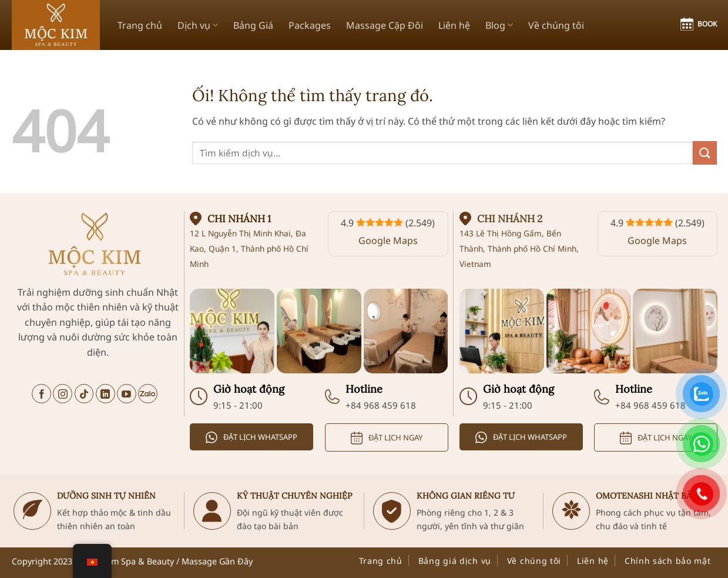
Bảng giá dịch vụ (455, 561)
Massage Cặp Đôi (385, 25)
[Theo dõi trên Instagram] (63, 394)
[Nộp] (704, 153)
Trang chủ (140, 25)
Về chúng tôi (556, 25)
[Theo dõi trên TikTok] (84, 394)
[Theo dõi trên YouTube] (127, 394)
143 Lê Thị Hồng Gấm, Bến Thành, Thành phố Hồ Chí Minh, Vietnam (519, 248)
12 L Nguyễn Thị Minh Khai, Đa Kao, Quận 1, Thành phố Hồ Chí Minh (249, 248)
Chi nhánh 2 (510, 219)
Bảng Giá (253, 25)
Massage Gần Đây (217, 561)
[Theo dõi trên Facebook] (41, 394)
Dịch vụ (198, 25)
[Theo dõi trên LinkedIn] (105, 394)
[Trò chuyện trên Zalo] (148, 394)
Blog (499, 25)
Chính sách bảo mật (668, 561)
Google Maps (388, 240)
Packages (310, 25)
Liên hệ (454, 25)
